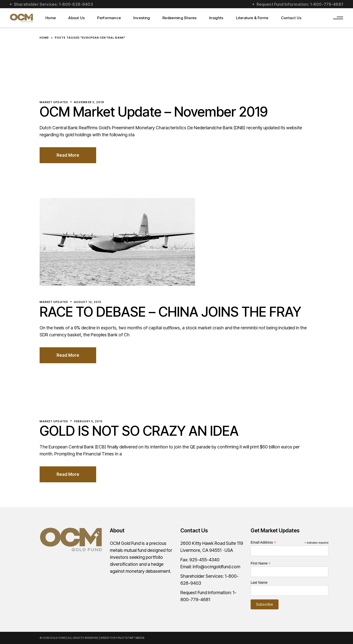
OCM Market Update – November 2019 (154, 112)
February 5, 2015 (88, 421)
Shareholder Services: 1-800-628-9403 (53, 4)
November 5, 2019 (89, 102)
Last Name (259, 582)
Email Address (263, 542)
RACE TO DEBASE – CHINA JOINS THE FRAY (170, 312)
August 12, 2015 (88, 302)
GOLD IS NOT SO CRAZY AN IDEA (139, 431)
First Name (261, 563)
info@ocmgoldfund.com (216, 567)
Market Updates (54, 102)
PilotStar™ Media (131, 638)
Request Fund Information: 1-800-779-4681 (300, 4)
